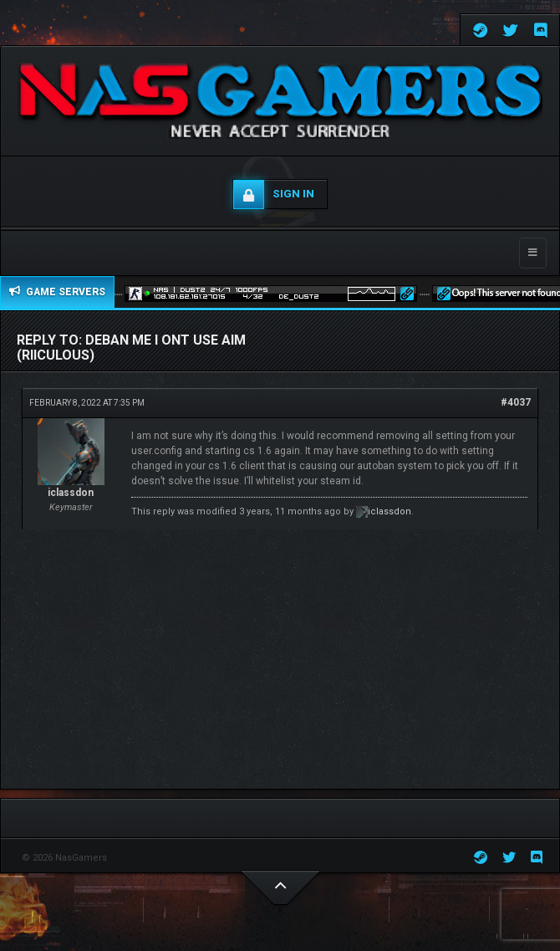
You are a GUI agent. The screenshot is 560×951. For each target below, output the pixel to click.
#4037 (516, 402)
